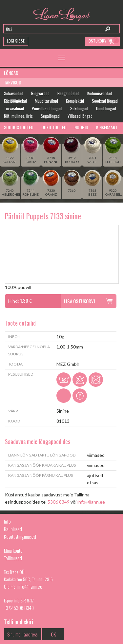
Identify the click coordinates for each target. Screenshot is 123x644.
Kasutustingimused (20, 536)
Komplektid (75, 101)
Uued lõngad (106, 108)
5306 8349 (59, 502)
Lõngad (11, 73)
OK (53, 634)
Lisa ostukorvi (80, 301)
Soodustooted (19, 127)
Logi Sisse (16, 41)
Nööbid (81, 127)
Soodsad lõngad (105, 101)
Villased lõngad (80, 116)
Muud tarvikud (46, 101)
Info (7, 521)
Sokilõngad (79, 108)
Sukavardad (14, 93)
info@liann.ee (91, 502)
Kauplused (13, 529)
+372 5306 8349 (19, 608)
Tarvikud (13, 82)
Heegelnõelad (68, 93)
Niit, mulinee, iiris (18, 116)
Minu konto (13, 550)
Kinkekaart (107, 127)
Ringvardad (40, 93)
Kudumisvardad (100, 93)
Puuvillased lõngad (47, 108)
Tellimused (13, 558)
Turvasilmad (14, 108)
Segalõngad (50, 116)
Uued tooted (54, 127)
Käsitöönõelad (15, 101)
